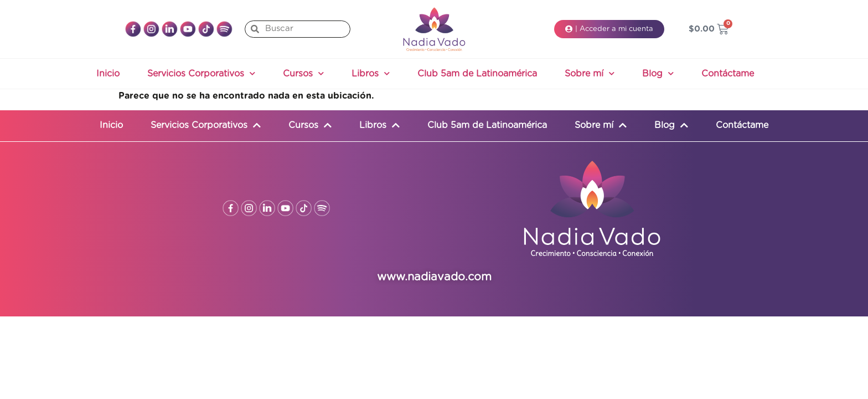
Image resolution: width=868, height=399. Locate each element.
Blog (658, 74)
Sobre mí (590, 74)
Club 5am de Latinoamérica (477, 74)
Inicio (108, 74)
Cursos (303, 74)
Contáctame (728, 74)
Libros (371, 74)
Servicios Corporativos (201, 74)
